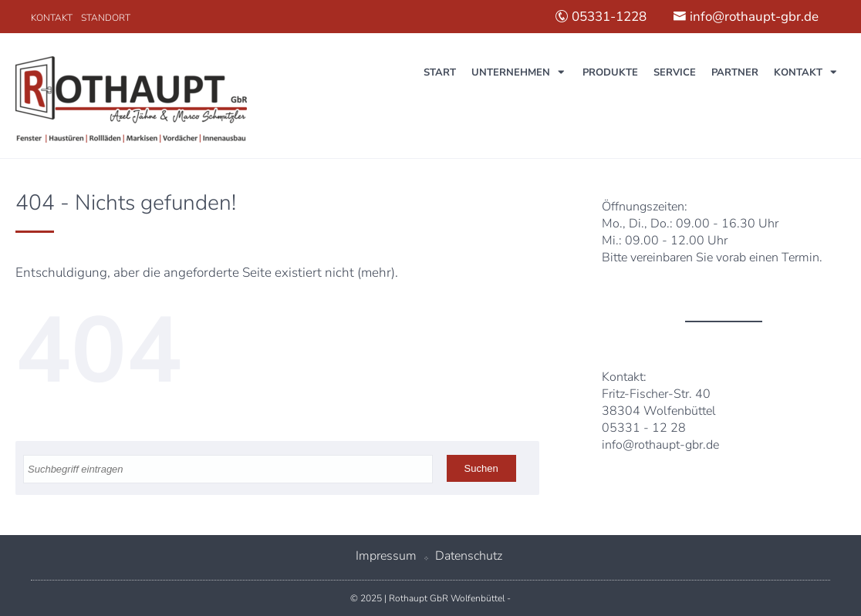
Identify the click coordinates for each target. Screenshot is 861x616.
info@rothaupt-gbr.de (746, 17)
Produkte (610, 72)
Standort (106, 18)
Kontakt (52, 18)
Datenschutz (469, 556)
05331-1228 (601, 17)
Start (440, 72)
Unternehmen (511, 72)
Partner (735, 72)
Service (675, 72)
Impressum (386, 556)
